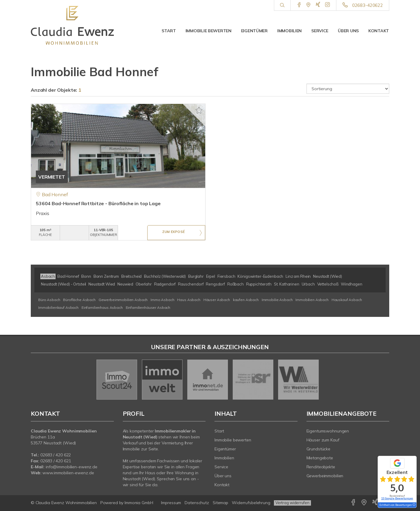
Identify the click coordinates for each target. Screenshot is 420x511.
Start (169, 31)
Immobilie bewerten (209, 31)
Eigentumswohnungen (328, 431)
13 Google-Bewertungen (397, 498)
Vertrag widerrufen (292, 503)
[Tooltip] (414, 505)
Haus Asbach (189, 300)
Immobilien (289, 31)
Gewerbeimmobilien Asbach (123, 300)
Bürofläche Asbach (79, 300)
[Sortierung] (348, 89)
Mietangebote (320, 458)
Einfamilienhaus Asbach (102, 307)
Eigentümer (254, 31)
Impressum (171, 503)
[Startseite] (72, 25)
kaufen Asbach (246, 300)
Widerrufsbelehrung (251, 503)
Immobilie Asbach (277, 300)
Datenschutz (197, 503)
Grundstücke (319, 449)
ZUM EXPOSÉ (174, 233)
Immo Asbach (162, 300)
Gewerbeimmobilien (325, 476)
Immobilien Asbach (312, 300)
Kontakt (379, 31)
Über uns (348, 31)
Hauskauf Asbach (347, 300)
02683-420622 (368, 5)
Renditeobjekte (321, 467)
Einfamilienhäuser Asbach (148, 307)
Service (320, 31)
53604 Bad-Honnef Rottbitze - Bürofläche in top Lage (98, 203)
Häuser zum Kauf (323, 440)
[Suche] (282, 5)
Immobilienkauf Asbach (58, 307)
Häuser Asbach (217, 300)
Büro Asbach (49, 300)
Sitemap (220, 503)
